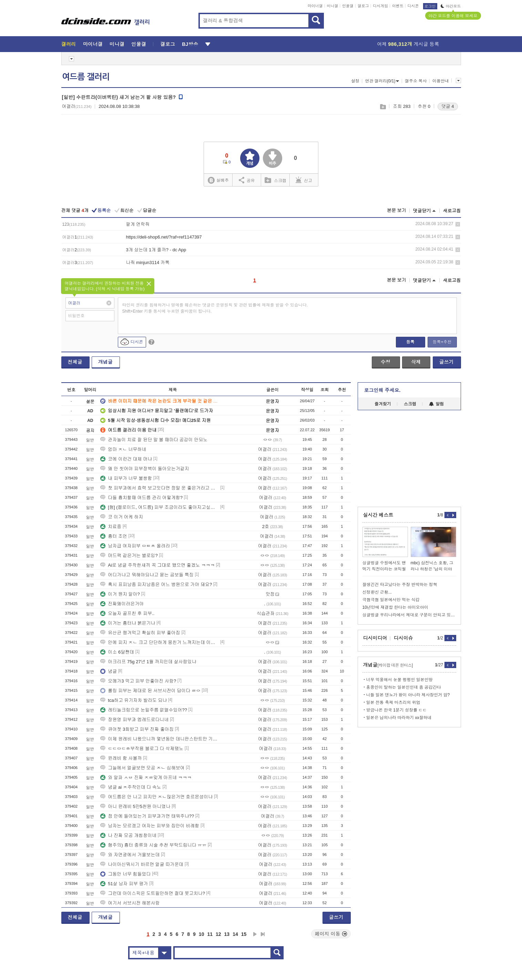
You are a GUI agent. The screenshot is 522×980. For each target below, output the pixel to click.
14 (235, 934)
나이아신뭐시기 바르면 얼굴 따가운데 (142, 864)
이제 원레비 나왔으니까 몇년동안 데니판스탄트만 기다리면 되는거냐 (160, 739)
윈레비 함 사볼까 (121, 758)
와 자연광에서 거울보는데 (130, 855)
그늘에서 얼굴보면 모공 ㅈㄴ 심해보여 (142, 768)
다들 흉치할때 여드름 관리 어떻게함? (141, 498)
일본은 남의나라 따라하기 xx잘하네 (399, 718)
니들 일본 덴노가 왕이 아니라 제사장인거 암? (408, 695)
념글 (109, 671)
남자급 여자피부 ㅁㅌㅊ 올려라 (135, 546)
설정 (355, 81)
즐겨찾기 (383, 404)
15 (244, 934)
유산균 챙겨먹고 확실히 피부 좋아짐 (140, 633)
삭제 (458, 224)
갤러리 (69, 44)
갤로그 (363, 6)
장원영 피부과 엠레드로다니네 (134, 720)
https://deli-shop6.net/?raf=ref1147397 (164, 237)
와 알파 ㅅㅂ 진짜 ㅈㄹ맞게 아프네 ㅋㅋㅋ (146, 777)
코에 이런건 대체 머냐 (126, 459)
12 (218, 934)
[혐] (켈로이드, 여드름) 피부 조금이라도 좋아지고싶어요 (160, 507)
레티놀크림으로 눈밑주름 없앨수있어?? (144, 710)
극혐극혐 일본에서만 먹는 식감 (391, 600)
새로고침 (452, 211)
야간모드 (451, 6)
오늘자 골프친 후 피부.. (127, 613)
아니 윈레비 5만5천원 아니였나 (135, 806)
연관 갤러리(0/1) (382, 81)
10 (202, 934)
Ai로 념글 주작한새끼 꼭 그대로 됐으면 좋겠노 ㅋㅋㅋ (157, 565)
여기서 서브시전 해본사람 (130, 903)
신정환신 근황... (377, 592)
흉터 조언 (114, 536)
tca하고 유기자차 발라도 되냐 (134, 700)
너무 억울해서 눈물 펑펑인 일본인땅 (400, 680)
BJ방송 (190, 44)
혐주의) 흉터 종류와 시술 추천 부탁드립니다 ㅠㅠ (153, 845)
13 (227, 934)
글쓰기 (447, 362)
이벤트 (398, 6)
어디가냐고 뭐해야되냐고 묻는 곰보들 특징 (147, 575)
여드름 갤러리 (86, 77)
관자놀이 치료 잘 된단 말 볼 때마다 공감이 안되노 (154, 440)
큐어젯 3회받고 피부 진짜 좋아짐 (137, 729)
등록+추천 (442, 342)
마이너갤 (315, 6)
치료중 (111, 527)
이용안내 (441, 81)
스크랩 (383, 107)
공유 (247, 180)
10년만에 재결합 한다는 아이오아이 (395, 607)
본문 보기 (397, 210)
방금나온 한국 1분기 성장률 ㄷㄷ (397, 710)
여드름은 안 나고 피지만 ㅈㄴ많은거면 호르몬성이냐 (156, 797)
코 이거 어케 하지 (122, 517)
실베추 (218, 180)
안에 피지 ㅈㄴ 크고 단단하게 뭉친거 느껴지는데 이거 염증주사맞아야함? (160, 642)
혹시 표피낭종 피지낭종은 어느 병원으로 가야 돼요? (156, 584)
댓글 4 (448, 106)
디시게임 (380, 6)
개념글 (105, 362)
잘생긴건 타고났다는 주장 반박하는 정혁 (400, 585)
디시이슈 (403, 638)
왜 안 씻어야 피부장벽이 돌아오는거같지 (145, 469)
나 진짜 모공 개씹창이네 (128, 835)
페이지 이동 (331, 934)
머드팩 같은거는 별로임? (129, 555)
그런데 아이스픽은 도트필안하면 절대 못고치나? (153, 893)
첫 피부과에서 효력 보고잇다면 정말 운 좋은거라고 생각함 (160, 488)
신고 (304, 180)
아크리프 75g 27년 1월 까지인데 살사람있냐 (148, 662)
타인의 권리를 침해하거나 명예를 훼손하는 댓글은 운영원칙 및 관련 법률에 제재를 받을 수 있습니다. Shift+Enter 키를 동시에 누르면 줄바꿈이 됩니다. (215, 308)
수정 (386, 362)
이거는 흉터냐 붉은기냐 (128, 623)
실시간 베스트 (378, 515)
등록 (410, 342)
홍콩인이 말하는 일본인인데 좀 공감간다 (404, 687)
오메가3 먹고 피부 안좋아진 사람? (138, 681)
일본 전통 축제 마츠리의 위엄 (393, 703)
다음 (255, 934)
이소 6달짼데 (117, 652)
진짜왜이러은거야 (122, 604)
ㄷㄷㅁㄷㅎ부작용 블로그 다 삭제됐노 (142, 749)
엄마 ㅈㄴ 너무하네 (123, 449)
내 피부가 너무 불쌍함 (126, 478)
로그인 (430, 6)
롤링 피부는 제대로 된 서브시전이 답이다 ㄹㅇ (150, 691)
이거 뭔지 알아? (120, 594)
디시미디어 (375, 638)
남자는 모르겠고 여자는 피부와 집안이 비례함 (150, 826)
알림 (436, 404)
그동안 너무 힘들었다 (125, 874)
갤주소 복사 (416, 81)
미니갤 (332, 6)
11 (210, 934)
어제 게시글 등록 (408, 44)
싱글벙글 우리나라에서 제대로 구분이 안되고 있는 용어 (409, 615)
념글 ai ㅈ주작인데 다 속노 (131, 787)
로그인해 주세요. (382, 390)
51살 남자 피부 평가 (124, 884)
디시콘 (413, 6)
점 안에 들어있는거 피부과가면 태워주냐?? (147, 816)
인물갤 (348, 6)
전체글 (75, 362)
